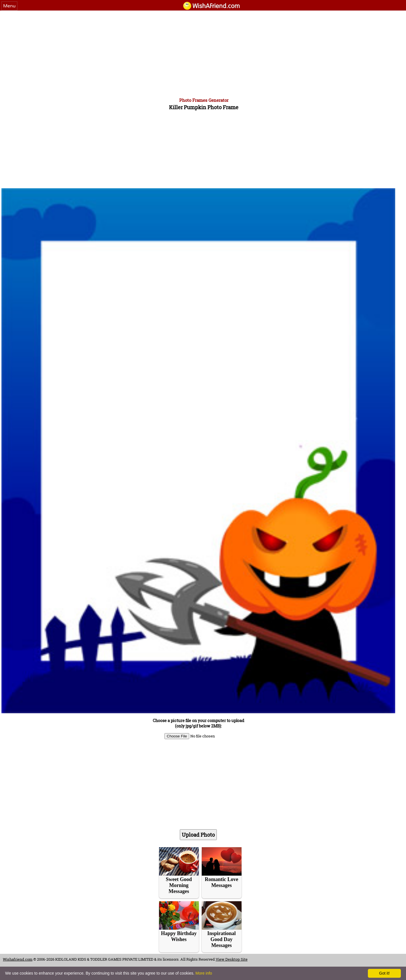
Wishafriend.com (18, 959)
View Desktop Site (232, 959)
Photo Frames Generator (204, 100)
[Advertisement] (203, 53)
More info (204, 973)
